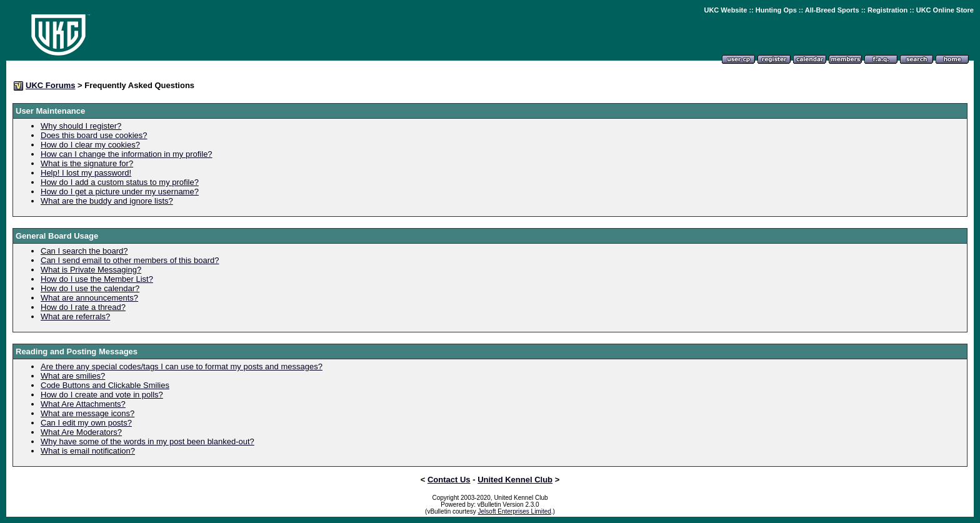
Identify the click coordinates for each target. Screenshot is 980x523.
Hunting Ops (776, 10)
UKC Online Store (945, 10)
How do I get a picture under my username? (120, 192)
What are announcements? (89, 298)
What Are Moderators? (81, 432)
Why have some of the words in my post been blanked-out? (147, 441)
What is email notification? (88, 451)
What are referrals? (75, 316)
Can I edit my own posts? (86, 423)
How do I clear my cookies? (90, 145)
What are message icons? (87, 413)
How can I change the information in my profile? (127, 154)
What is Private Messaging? (91, 270)
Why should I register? (81, 126)
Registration (887, 10)
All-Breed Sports (832, 10)
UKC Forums (50, 85)
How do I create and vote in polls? (102, 395)
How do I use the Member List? (97, 279)
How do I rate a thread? (83, 307)
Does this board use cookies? (94, 135)
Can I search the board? (84, 251)
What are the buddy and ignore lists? (107, 201)
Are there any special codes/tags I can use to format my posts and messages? (182, 366)
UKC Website (725, 10)
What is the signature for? (87, 163)
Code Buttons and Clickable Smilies (105, 385)
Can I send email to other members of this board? (130, 260)
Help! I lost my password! (86, 173)
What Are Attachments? (83, 404)
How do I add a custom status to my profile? (120, 182)
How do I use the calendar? (90, 288)
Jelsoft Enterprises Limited (515, 511)
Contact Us (449, 480)
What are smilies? (73, 376)
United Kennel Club (515, 480)
